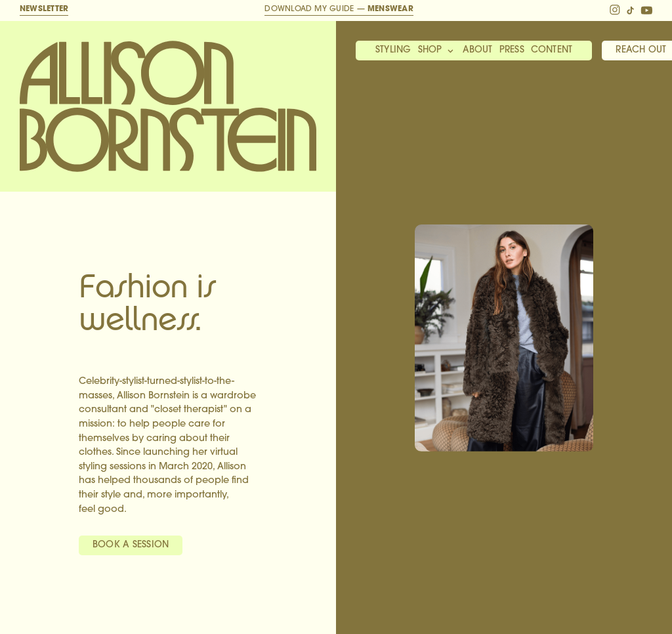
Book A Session (131, 545)
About (478, 50)
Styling (393, 50)
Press (512, 50)
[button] (437, 51)
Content (552, 50)
